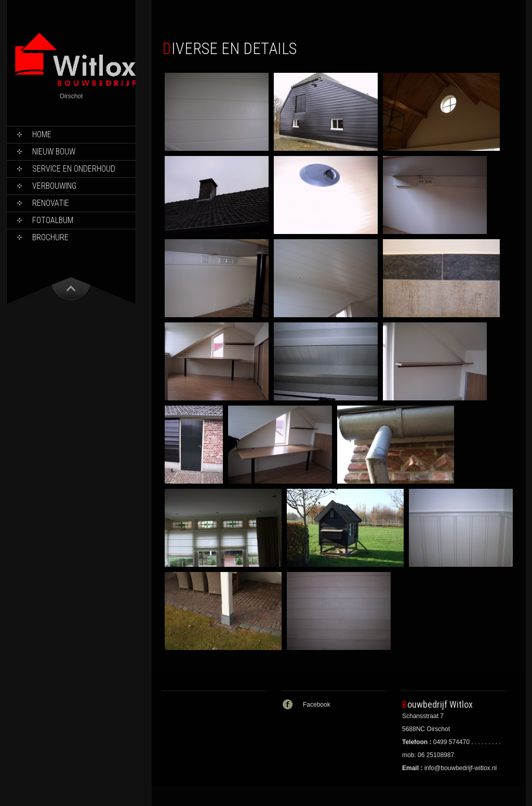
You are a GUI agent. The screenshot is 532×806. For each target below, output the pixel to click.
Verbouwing (54, 186)
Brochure (50, 237)
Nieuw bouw (54, 152)
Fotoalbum (53, 220)
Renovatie (51, 203)
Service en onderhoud (74, 169)
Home (42, 134)
